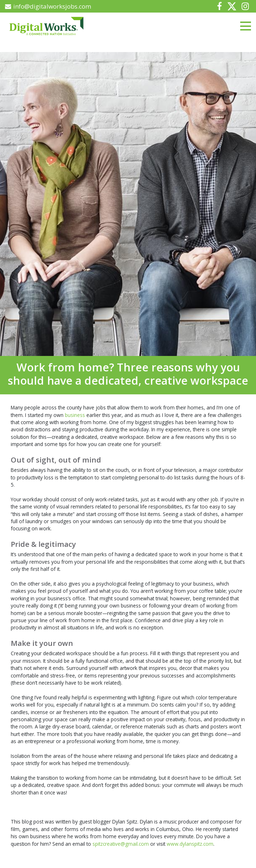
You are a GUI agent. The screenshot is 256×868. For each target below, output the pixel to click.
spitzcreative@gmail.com (121, 844)
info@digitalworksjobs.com (48, 6)
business (76, 415)
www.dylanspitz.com (190, 844)
